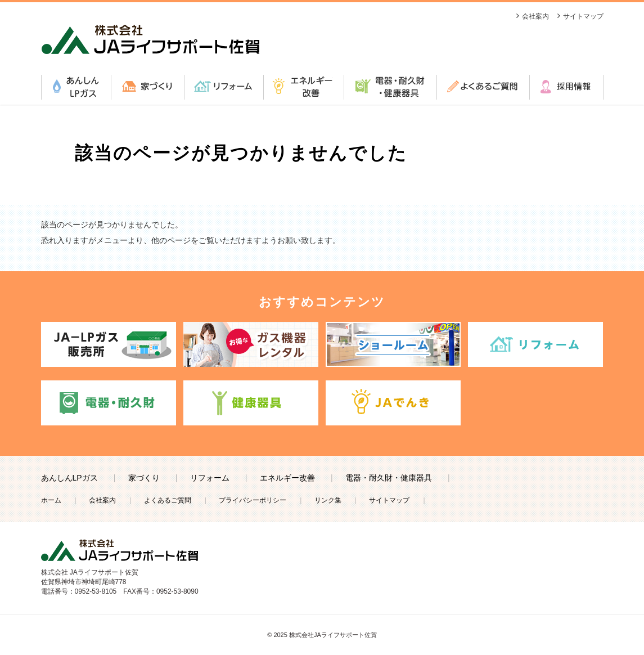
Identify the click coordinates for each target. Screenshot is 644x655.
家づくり (147, 87)
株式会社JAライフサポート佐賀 (333, 635)
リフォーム (224, 87)
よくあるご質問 (483, 87)
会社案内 (535, 16)
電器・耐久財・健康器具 (390, 87)
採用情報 (566, 87)
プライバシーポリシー (253, 500)
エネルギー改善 (303, 87)
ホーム (51, 500)
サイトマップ (583, 16)
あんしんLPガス (76, 87)
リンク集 (328, 500)
